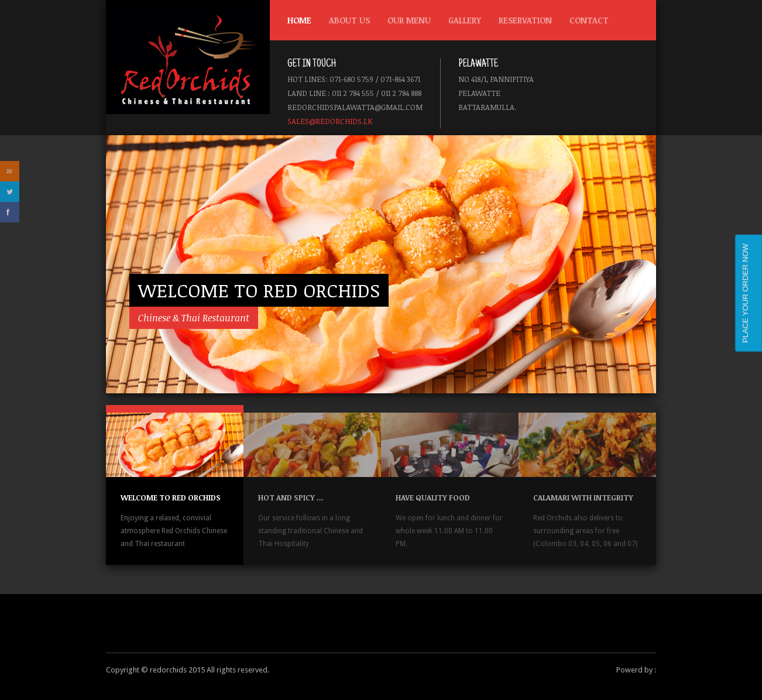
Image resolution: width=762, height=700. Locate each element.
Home (299, 20)
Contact (589, 20)
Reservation (525, 20)
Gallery (465, 20)
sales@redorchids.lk (330, 121)
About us (349, 20)
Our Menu (406, 23)
